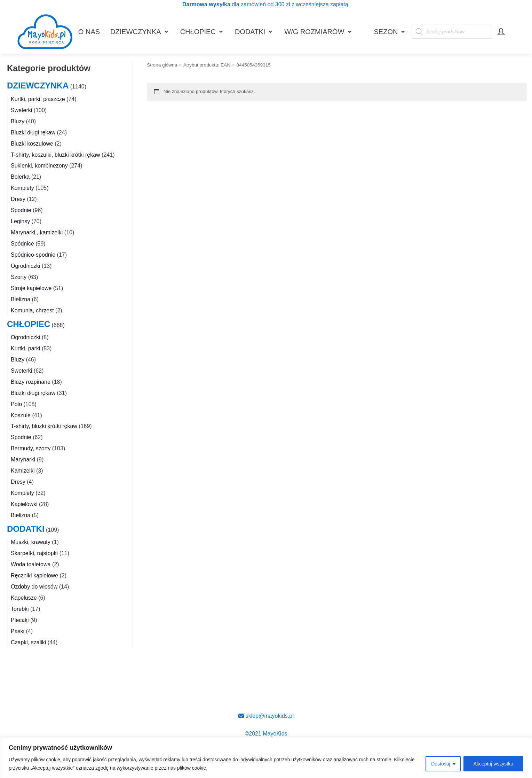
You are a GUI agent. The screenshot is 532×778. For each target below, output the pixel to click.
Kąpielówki (24, 504)
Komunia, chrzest (32, 310)
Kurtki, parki (25, 348)
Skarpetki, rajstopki (34, 553)
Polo (16, 404)
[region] (266, 758)
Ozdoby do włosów (34, 587)
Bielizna (21, 299)
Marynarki (23, 460)
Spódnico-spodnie (33, 255)
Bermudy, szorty (31, 448)
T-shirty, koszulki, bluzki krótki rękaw (55, 155)
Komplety (22, 188)
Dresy (18, 199)
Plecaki (20, 620)
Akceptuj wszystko (493, 764)
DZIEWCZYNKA (38, 85)
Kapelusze (24, 598)
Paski (18, 631)
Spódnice (22, 244)
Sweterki (21, 110)
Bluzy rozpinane (31, 382)
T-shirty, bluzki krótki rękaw (44, 426)
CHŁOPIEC (29, 324)
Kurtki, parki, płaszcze (38, 99)
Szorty (19, 277)
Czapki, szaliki (28, 642)
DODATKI (26, 529)
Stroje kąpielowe (31, 288)
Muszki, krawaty (31, 542)
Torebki (20, 609)
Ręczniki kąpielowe (34, 575)
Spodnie (21, 210)
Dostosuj (440, 764)
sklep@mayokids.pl (266, 716)
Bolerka (20, 177)
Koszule (21, 415)
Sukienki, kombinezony (39, 166)
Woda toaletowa (31, 564)
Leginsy (20, 221)
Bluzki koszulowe (32, 144)
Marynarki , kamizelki (37, 232)
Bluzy (18, 121)
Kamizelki (23, 471)
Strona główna (162, 65)
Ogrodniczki (25, 266)
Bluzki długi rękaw (33, 133)
